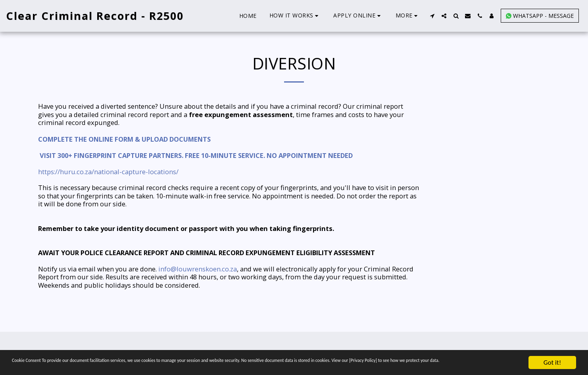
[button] (295, 16)
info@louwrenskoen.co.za (198, 269)
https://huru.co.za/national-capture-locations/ (108, 172)
